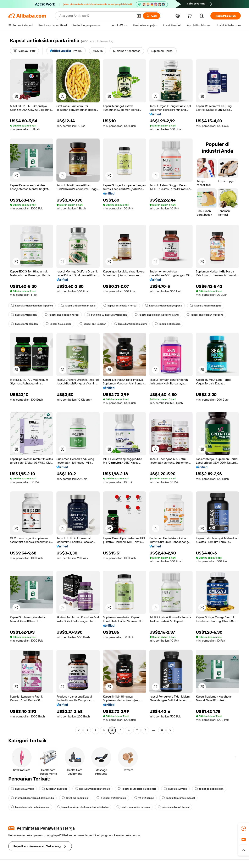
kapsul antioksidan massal (78, 306)
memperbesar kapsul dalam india (32, 798)
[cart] (190, 16)
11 (162, 730)
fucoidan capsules (55, 789)
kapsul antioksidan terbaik (92, 789)
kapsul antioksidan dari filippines (32, 306)
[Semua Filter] (24, 51)
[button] (139, 16)
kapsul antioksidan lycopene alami (157, 315)
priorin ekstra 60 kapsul (174, 807)
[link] (244, 829)
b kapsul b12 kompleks (111, 798)
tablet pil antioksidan (209, 789)
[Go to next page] (170, 730)
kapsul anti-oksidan (24, 324)
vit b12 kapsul (144, 798)
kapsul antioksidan (24, 315)
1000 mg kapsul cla (75, 798)
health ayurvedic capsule (133, 807)
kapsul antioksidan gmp (206, 306)
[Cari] (151, 16)
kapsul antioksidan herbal (120, 306)
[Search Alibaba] (96, 16)
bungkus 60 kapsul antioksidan (107, 315)
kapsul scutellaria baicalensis (137, 789)
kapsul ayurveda (23, 789)
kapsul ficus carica (59, 324)
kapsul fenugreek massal (178, 798)
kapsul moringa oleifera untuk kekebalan (83, 807)
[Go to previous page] (79, 730)
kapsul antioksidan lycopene (164, 306)
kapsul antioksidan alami (131, 324)
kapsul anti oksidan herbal (62, 315)
